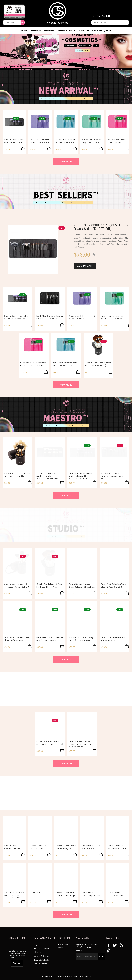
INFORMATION (44, 938)
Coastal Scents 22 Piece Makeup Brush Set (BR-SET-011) (101, 227)
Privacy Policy (39, 952)
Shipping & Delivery (41, 956)
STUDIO (72, 31)
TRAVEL (81, 31)
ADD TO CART (85, 266)
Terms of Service (40, 964)
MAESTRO (62, 31)
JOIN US (108, 31)
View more (17, 963)
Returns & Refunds (41, 960)
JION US (64, 938)
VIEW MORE (66, 162)
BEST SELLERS (49, 31)
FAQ (35, 945)
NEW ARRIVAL (35, 31)
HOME (24, 31)
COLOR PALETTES (94, 31)
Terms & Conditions (41, 948)
